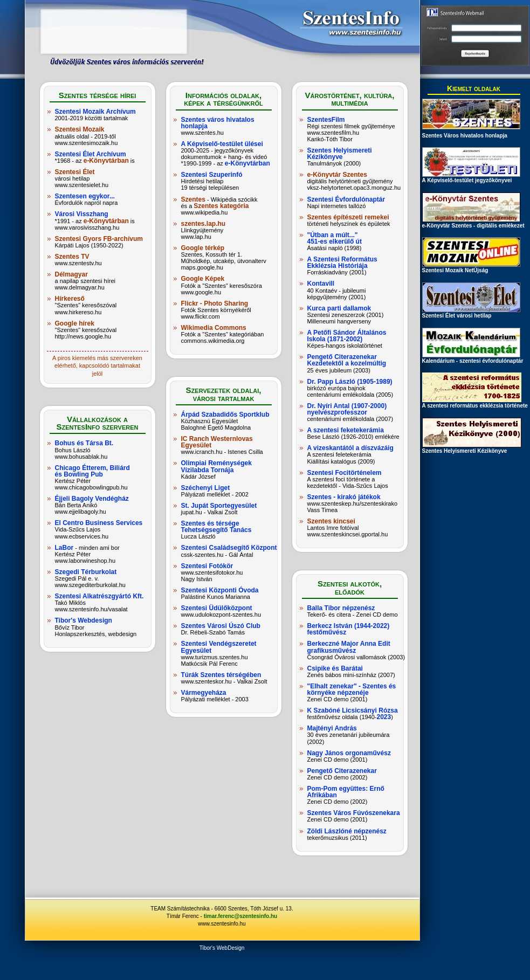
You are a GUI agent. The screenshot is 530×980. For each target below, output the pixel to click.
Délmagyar (71, 274)
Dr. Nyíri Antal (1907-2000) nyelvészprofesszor (347, 409)
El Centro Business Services (99, 523)
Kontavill (321, 284)
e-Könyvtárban (106, 161)
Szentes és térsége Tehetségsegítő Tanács (216, 527)
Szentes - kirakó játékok (344, 497)
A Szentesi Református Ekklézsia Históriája (342, 263)
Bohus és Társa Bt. (84, 443)
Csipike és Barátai (335, 668)
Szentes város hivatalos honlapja (218, 123)
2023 (384, 717)
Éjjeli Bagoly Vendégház (92, 499)
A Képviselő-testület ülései (222, 144)
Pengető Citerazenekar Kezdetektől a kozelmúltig (347, 360)
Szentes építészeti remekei (348, 217)
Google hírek (75, 323)
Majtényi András (332, 728)
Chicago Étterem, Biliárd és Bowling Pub (92, 471)
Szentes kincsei (331, 521)
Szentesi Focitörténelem (345, 473)
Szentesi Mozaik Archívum (95, 112)
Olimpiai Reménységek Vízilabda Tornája (216, 466)
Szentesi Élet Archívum (91, 154)
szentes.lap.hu (204, 224)
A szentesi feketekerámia (346, 430)
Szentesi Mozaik (80, 129)
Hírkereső (70, 299)
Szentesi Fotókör (207, 566)
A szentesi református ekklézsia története (475, 403)
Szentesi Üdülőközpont (217, 608)
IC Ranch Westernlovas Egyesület (217, 442)
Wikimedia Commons (214, 328)
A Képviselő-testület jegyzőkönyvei (471, 178)
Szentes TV (72, 257)
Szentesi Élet (75, 172)
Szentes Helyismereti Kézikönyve (340, 154)
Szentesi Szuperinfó (212, 175)
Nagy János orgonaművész (349, 753)
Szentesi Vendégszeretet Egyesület (219, 647)
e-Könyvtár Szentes (337, 175)
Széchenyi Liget (206, 488)
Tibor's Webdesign (84, 620)
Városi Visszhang (82, 214)
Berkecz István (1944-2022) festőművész (349, 629)
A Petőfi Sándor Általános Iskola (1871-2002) (347, 336)
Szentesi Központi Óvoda (220, 590)
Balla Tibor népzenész (341, 608)
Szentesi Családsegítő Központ (229, 548)
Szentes (193, 199)
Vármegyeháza (204, 693)
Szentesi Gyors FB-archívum (99, 239)
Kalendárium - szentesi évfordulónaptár (473, 358)
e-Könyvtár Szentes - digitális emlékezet (473, 223)
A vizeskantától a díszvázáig (350, 448)
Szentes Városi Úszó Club (221, 626)
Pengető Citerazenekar (342, 771)
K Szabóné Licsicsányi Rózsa (353, 710)
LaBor (64, 548)
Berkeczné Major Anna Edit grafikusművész (349, 647)
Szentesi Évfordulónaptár (346, 199)
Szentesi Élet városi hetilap (471, 313)
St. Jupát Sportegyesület (219, 506)
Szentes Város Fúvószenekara (354, 813)
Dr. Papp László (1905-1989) (350, 382)
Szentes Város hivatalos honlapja (465, 136)
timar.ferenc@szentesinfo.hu (240, 916)
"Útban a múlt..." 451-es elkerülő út (335, 238)
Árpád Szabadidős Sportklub (225, 415)
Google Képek (203, 279)
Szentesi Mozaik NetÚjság (471, 268)
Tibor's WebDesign (222, 948)
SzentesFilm (326, 120)
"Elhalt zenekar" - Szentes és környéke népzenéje (352, 689)
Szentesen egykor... (85, 196)
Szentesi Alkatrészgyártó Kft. (99, 596)
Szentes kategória (221, 206)
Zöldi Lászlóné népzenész (347, 831)
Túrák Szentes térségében (221, 675)
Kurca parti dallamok (339, 308)
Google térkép (203, 248)
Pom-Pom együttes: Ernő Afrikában (346, 792)
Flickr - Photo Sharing (215, 303)
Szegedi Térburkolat (86, 572)
